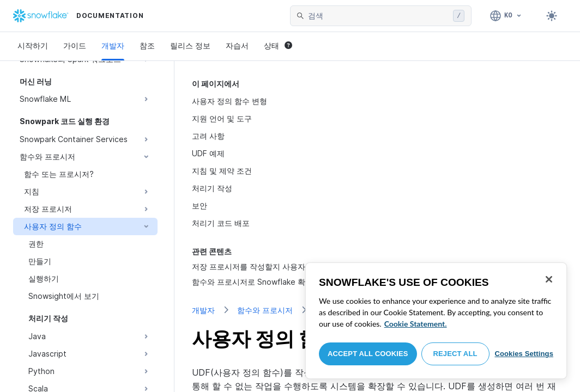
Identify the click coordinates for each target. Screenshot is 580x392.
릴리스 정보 (190, 45)
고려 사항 (208, 136)
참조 (147, 45)
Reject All (455, 354)
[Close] (549, 279)
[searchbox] (378, 16)
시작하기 (33, 45)
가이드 (75, 45)
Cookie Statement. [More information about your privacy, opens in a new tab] (416, 324)
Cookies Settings (524, 354)
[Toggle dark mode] (552, 16)
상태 (278, 45)
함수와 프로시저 (265, 310)
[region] (436, 321)
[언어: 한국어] (506, 16)
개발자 (113, 45)
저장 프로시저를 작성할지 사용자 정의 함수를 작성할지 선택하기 (303, 267)
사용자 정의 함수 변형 (229, 101)
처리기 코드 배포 (221, 223)
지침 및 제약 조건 (222, 171)
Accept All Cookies (368, 354)
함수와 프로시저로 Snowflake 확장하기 (260, 282)
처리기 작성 (212, 188)
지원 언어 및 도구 (222, 118)
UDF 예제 (208, 153)
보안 (200, 206)
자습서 (237, 45)
